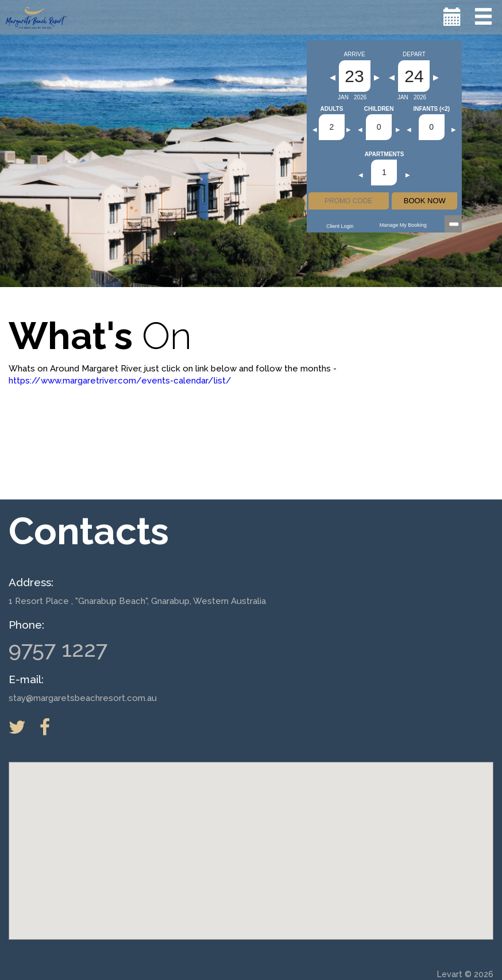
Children (379, 109)
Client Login (340, 226)
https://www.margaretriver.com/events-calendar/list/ (120, 381)
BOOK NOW (425, 201)
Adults (332, 109)
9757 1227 (58, 649)
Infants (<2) (431, 109)
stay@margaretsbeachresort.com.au (83, 698)
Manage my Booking (403, 225)
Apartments (385, 154)
